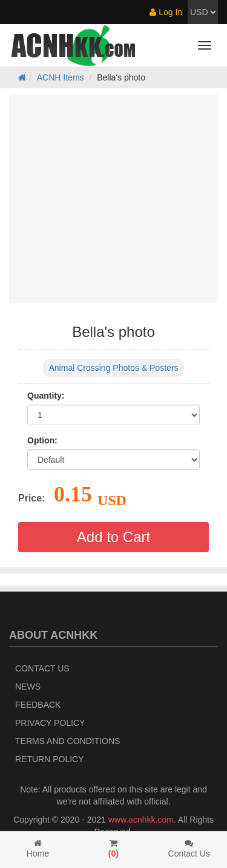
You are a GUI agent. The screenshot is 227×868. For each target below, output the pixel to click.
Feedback (38, 705)
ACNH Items (61, 77)
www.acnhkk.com (141, 820)
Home (38, 849)
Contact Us (42, 668)
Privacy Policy (50, 723)
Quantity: (46, 396)
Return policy (50, 759)
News (28, 687)
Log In (166, 12)
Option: (42, 440)
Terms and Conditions (67, 741)
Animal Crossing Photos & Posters (114, 368)
